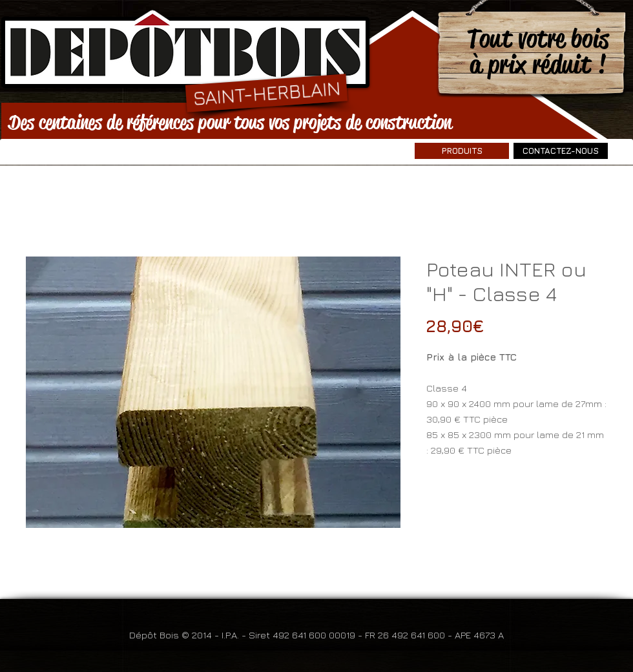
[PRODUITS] (462, 151)
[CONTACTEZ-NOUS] (561, 151)
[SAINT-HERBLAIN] (266, 93)
